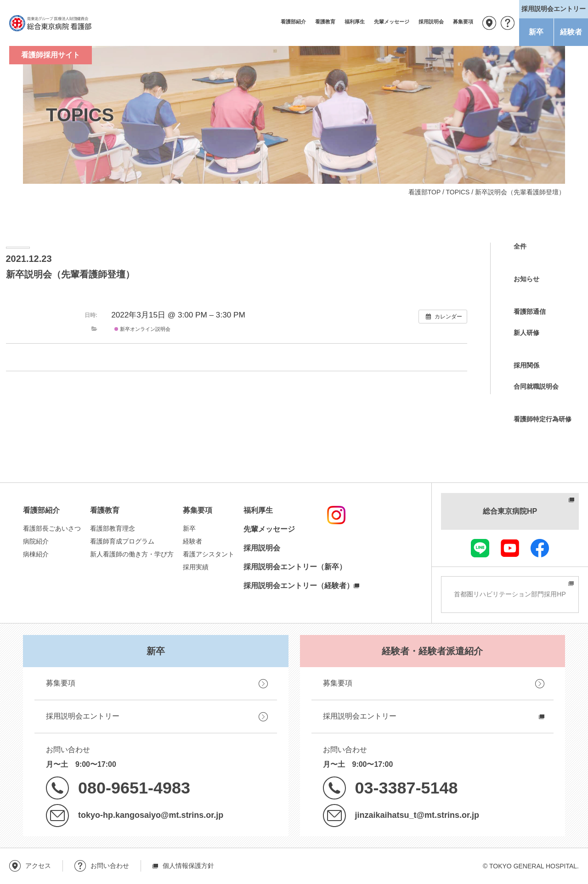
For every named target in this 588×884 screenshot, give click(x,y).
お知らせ (526, 279)
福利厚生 (355, 22)
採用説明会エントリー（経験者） (299, 586)
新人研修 (526, 333)
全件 (520, 246)
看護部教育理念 (113, 528)
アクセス (489, 23)
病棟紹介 (36, 554)
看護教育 (325, 22)
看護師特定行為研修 (543, 419)
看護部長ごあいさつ (52, 528)
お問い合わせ (508, 23)
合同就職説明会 (536, 386)
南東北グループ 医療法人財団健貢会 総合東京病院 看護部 (51, 23)
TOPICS (458, 192)
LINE (480, 548)
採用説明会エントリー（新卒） (295, 567)
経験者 (571, 32)
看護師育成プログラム (122, 541)
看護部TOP (424, 192)
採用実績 (196, 567)
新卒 (536, 32)
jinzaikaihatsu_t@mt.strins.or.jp (417, 815)
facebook (540, 548)
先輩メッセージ (392, 22)
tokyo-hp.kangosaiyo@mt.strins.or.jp (151, 815)
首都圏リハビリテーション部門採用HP (510, 594)
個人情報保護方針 (188, 866)
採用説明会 (431, 22)
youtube (510, 548)
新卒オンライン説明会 (142, 329)
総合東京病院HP (510, 511)
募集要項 (463, 22)
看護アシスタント (209, 554)
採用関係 (526, 365)
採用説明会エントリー (83, 716)
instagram (336, 515)
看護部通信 (530, 312)
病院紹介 (36, 541)
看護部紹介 (293, 22)
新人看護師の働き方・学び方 (132, 554)
